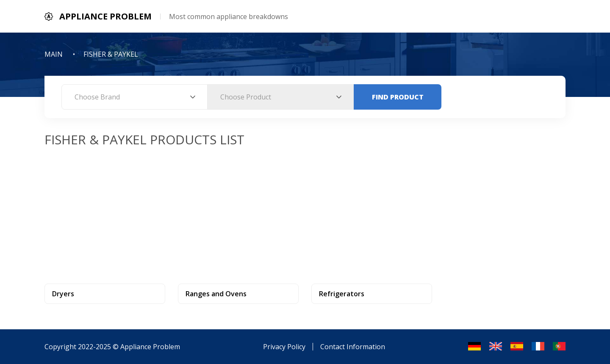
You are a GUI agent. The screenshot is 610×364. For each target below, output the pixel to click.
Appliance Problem (150, 347)
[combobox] (134, 97)
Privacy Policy (284, 347)
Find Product (398, 97)
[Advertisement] (305, 212)
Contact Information (353, 347)
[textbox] (134, 97)
